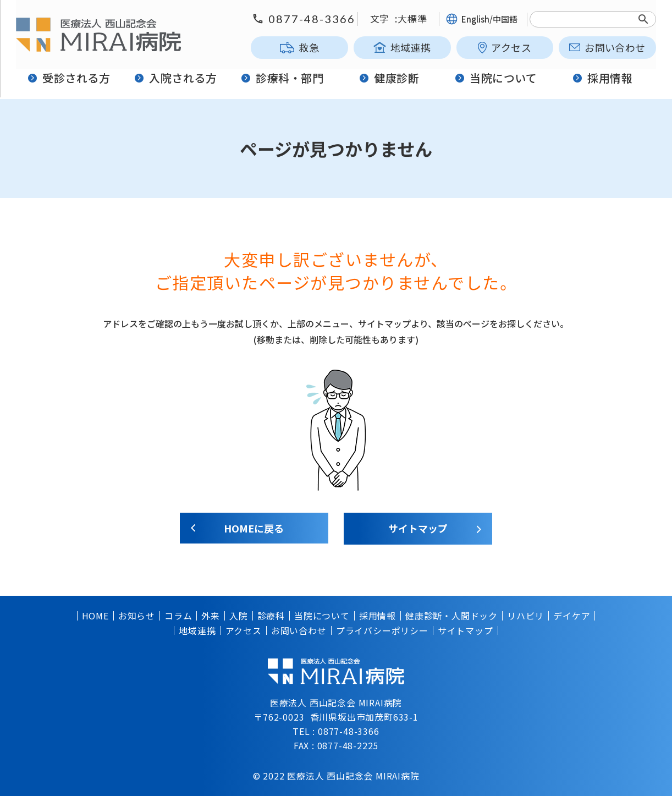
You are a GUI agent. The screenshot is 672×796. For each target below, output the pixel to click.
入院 (239, 615)
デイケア (572, 615)
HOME (95, 615)
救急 (299, 47)
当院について (496, 78)
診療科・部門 (283, 78)
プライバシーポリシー (382, 630)
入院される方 (176, 78)
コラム (178, 615)
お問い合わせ (607, 47)
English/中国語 (482, 19)
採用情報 (602, 78)
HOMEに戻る (253, 528)
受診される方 (70, 78)
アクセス (505, 47)
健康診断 (389, 78)
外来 (211, 615)
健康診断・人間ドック (451, 615)
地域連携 (402, 47)
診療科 (271, 615)
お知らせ (137, 615)
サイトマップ (418, 528)
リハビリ (525, 615)
